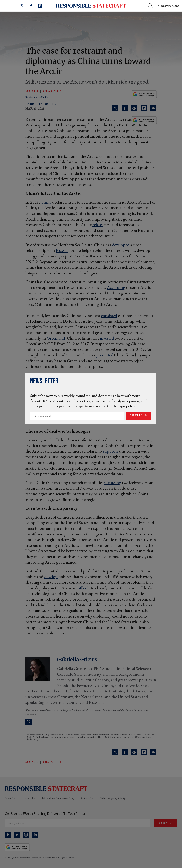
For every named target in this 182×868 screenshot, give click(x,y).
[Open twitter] (22, 6)
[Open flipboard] (40, 6)
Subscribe (136, 415)
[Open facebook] (31, 6)
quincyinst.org (169, 6)
